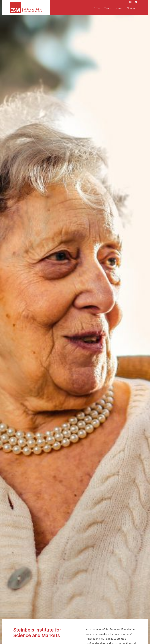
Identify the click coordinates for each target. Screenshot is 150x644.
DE (131, 2)
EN (135, 2)
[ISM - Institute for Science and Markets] (26, 7)
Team (108, 8)
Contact (132, 8)
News (119, 8)
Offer (97, 8)
